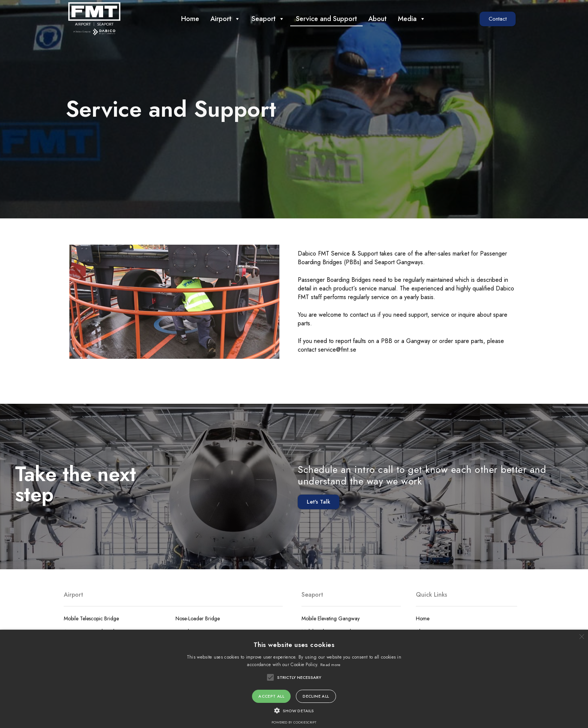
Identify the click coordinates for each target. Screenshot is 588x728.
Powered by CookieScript (294, 722)
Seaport (268, 19)
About (377, 19)
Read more (331, 665)
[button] (498, 19)
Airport (225, 19)
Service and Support (326, 19)
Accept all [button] (271, 696)
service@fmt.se (337, 350)
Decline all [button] (316, 696)
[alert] (294, 679)
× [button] (581, 636)
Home (190, 19)
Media (412, 19)
